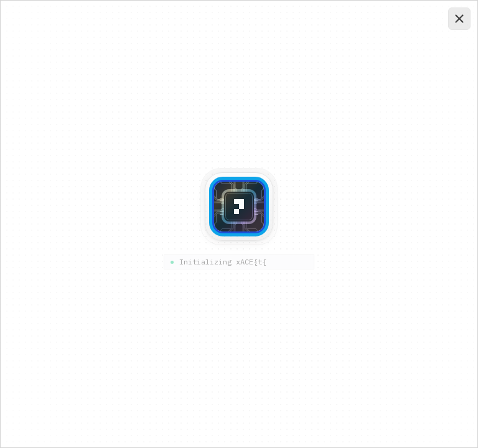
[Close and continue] (459, 19)
